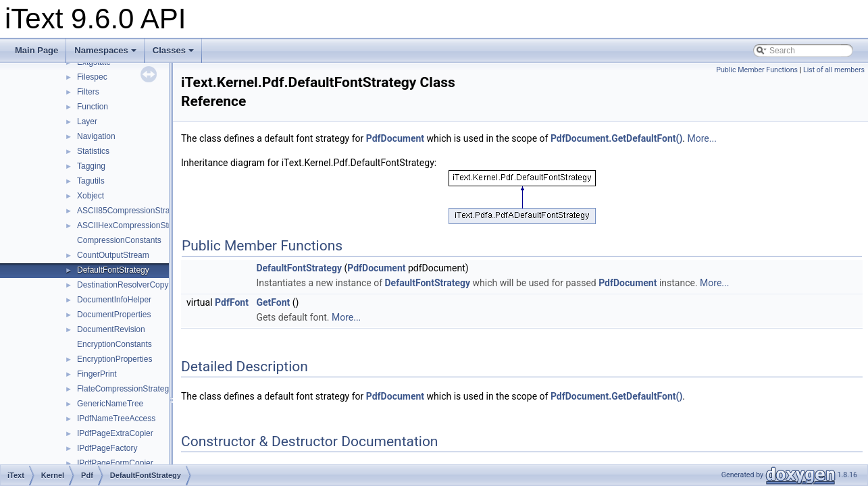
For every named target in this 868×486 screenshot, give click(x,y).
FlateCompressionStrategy (125, 389)
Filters (88, 92)
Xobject (91, 196)
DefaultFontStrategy (113, 270)
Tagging (91, 166)
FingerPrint (97, 374)
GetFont (273, 302)
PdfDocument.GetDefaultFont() (616, 138)
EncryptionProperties (114, 359)
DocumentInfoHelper (114, 300)
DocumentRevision (111, 329)
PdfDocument (395, 138)
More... (702, 138)
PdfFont (232, 302)
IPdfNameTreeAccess (116, 418)
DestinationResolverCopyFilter (132, 285)
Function (93, 107)
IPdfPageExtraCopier (115, 433)
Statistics (93, 151)
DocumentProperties (114, 315)
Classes (173, 50)
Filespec (92, 77)
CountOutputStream (113, 255)
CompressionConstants (119, 240)
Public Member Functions (757, 70)
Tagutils (91, 181)
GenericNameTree (110, 404)
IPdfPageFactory (107, 448)
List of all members (834, 70)
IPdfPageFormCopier (115, 463)
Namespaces (105, 50)
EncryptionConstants (114, 344)
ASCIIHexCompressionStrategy (134, 225)
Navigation (96, 136)
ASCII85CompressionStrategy (131, 211)
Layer (87, 122)
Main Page (36, 50)
